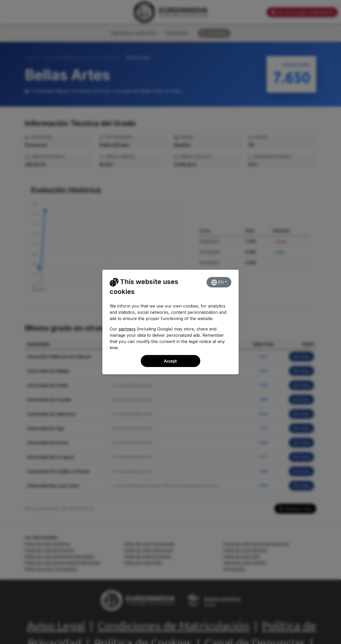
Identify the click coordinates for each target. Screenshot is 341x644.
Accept (170, 361)
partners (127, 329)
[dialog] (171, 322)
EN (217, 282)
